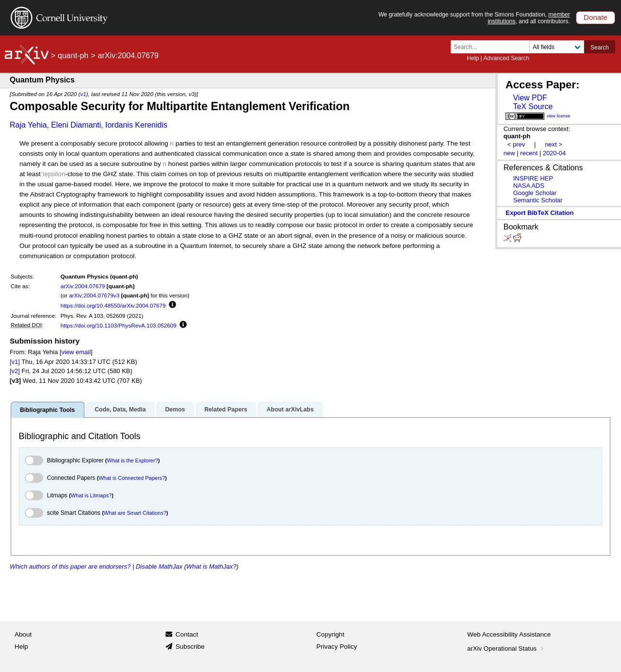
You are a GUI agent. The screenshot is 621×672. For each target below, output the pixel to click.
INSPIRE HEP (533, 178)
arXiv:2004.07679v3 (94, 295)
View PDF (530, 98)
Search (600, 48)
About (23, 634)
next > (554, 144)
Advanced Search (506, 58)
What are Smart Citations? (135, 513)
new (509, 153)
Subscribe (190, 647)
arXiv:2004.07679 (83, 286)
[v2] (15, 371)
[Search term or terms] (493, 47)
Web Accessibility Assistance (509, 634)
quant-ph (73, 56)
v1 (83, 94)
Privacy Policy (337, 647)
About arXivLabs (290, 410)
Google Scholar (535, 193)
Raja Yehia (28, 125)
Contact (187, 634)
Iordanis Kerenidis (136, 125)
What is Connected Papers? (132, 478)
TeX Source (533, 107)
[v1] (15, 362)
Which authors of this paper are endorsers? (70, 566)
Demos (175, 410)
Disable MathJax (159, 566)
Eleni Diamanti (76, 125)
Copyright (330, 634)
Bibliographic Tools (47, 410)
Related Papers (226, 410)
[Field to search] (557, 47)
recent (529, 153)
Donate (596, 17)
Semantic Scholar (538, 200)
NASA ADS (529, 186)
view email (76, 352)
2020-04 (555, 153)
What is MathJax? (211, 566)
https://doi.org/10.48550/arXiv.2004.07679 (113, 305)
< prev (516, 144)
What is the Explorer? (133, 460)
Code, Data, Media (120, 410)
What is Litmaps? (91, 495)
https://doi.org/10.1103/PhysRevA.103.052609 (119, 325)
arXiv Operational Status (506, 648)
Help (473, 58)
